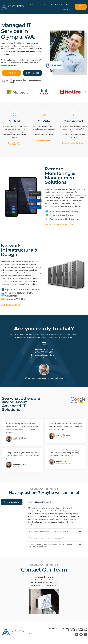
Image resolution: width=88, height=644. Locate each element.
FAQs (68, 4)
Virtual (15, 121)
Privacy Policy (82, 630)
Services (42, 4)
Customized (73, 121)
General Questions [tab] (11, 502)
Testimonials (56, 4)
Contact (67, 9)
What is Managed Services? (40, 502)
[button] (2, 92)
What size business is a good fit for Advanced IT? (48, 531)
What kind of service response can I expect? (47, 538)
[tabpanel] (55, 524)
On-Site (44, 121)
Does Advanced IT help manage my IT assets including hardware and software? (50, 545)
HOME (32, 4)
